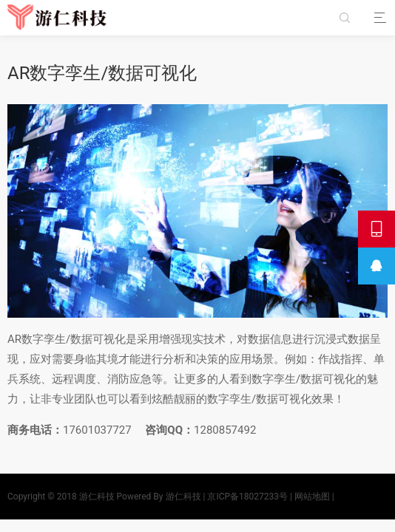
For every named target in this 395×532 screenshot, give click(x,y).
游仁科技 (97, 497)
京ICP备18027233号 (247, 497)
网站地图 (312, 497)
